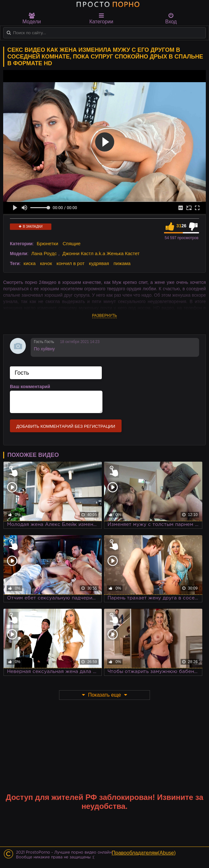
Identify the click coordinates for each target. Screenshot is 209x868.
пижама (122, 263)
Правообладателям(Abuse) (144, 853)
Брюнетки (47, 243)
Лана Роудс (44, 253)
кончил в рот (71, 263)
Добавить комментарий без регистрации (66, 426)
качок (46, 263)
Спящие (71, 243)
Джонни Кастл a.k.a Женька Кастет (101, 253)
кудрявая (99, 263)
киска (30, 263)
